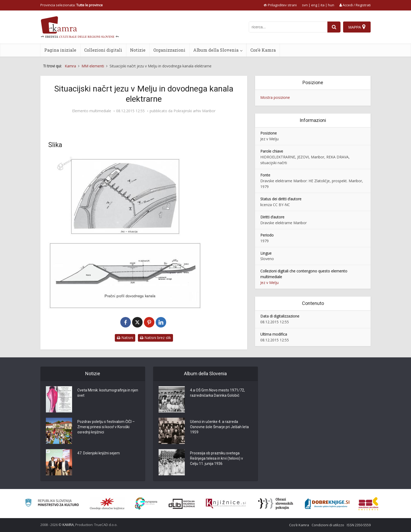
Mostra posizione (275, 97)
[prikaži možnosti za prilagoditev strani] (280, 5)
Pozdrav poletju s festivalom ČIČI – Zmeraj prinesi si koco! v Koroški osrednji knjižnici (106, 427)
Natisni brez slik (155, 338)
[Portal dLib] (182, 504)
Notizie (138, 50)
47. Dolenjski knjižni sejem (99, 453)
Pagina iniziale (60, 50)
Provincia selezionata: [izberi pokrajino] (72, 5)
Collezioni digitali (103, 50)
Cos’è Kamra (263, 50)
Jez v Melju (269, 283)
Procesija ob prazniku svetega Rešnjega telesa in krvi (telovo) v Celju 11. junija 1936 (217, 458)
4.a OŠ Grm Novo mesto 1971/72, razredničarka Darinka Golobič (217, 393)
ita (323, 5)
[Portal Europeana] (146, 504)
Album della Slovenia (216, 50)
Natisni (125, 338)
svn (305, 5)
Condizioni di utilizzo (328, 525)
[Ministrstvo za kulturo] (52, 504)
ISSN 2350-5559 (359, 525)
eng (314, 5)
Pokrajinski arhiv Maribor (194, 111)
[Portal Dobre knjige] (327, 504)
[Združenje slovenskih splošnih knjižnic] (226, 504)
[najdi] (334, 27)
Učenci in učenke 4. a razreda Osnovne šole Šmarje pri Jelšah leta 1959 (219, 427)
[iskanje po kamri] (288, 27)
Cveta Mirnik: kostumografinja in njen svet (108, 393)
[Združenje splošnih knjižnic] (368, 504)
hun (331, 5)
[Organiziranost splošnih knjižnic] (107, 504)
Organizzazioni (169, 50)
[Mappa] (357, 27)
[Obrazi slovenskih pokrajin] (276, 504)
